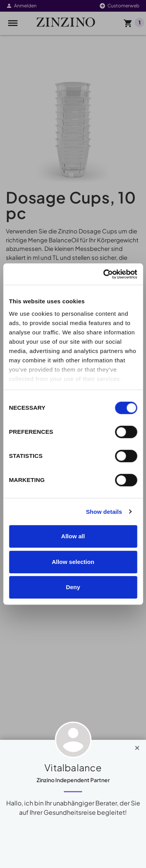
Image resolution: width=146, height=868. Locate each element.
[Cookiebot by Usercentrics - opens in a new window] (104, 274)
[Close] (137, 746)
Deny (73, 587)
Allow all (73, 536)
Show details (104, 512)
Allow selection (73, 562)
